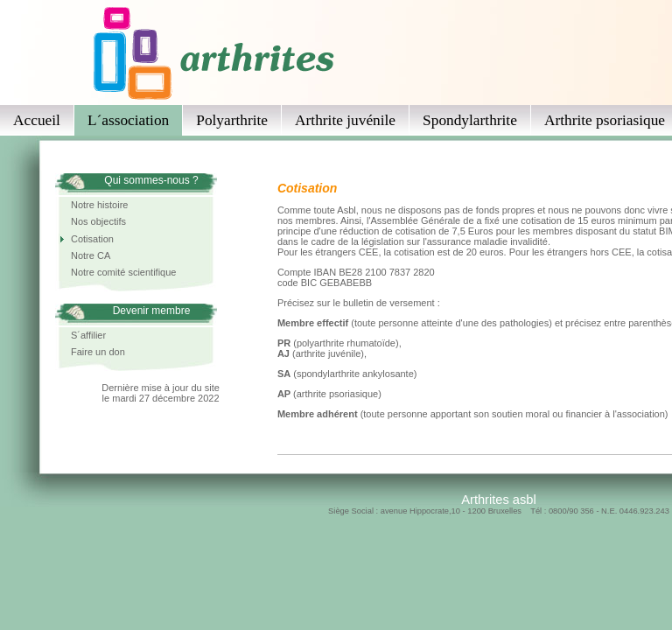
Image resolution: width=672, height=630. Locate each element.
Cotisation (92, 239)
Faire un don (98, 352)
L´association (128, 120)
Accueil (37, 120)
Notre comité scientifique (123, 272)
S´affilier (88, 335)
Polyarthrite (232, 120)
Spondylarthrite (470, 120)
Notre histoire (99, 205)
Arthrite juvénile (345, 120)
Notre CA (91, 255)
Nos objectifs (98, 221)
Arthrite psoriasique (605, 120)
